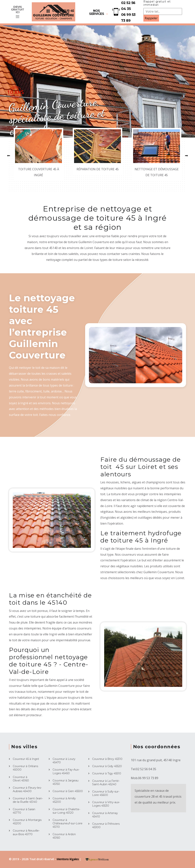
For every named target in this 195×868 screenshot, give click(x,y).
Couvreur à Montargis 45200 (27, 822)
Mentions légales (68, 859)
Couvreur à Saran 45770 (24, 811)
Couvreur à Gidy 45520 (107, 766)
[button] (9, 156)
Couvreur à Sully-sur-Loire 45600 (106, 793)
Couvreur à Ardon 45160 (64, 836)
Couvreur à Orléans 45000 (25, 768)
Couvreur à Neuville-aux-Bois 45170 (26, 832)
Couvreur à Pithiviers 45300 (106, 825)
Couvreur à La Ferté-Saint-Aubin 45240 (106, 783)
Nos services (97, 12)
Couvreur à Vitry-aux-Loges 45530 (106, 804)
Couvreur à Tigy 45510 (107, 773)
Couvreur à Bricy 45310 (107, 759)
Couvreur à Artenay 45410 (105, 815)
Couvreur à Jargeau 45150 (66, 782)
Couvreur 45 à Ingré (63, 12)
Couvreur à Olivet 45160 (21, 779)
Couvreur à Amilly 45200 (64, 800)
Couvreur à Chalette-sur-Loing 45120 (66, 811)
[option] (97, 81)
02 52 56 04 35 (128, 6)
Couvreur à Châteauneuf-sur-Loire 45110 (68, 823)
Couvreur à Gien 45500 (68, 791)
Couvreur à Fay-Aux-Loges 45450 (66, 771)
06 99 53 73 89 (128, 18)
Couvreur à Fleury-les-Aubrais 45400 (27, 789)
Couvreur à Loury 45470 (64, 761)
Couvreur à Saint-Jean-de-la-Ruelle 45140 (28, 800)
